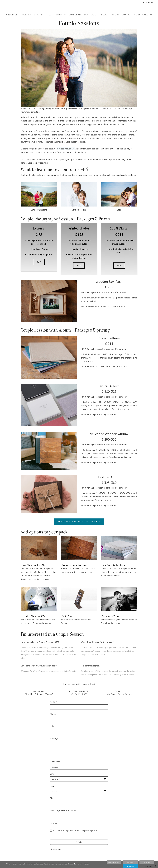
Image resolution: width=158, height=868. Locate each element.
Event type (55, 762)
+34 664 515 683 (79, 694)
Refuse (147, 862)
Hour (52, 786)
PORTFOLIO (90, 15)
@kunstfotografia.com (121, 694)
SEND (79, 842)
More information (114, 862)
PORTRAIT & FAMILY (33, 15)
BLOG (104, 15)
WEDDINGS (11, 15)
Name (53, 702)
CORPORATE (75, 15)
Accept (130, 866)
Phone (53, 714)
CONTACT (127, 15)
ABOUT (116, 15)
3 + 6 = (54, 823)
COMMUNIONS (56, 15)
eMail (53, 726)
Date (52, 774)
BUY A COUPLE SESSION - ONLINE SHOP (79, 522)
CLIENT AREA (141, 15)
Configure (130, 862)
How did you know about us (63, 810)
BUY (39, 262)
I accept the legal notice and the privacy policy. (75, 830)
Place (52, 798)
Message (55, 738)
